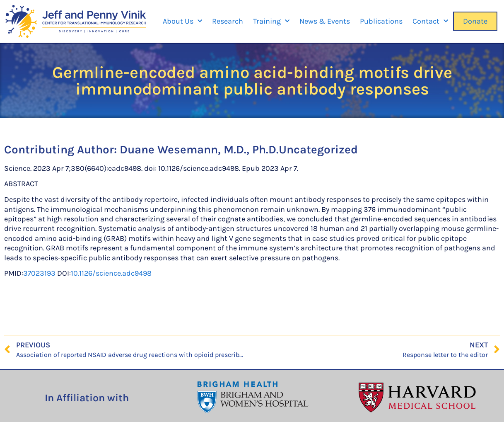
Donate (475, 21)
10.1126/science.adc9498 (111, 273)
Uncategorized (318, 149)
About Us (182, 21)
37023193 (39, 273)
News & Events (325, 21)
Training (271, 21)
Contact (430, 21)
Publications (381, 21)
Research (228, 21)
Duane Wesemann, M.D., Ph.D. (199, 149)
